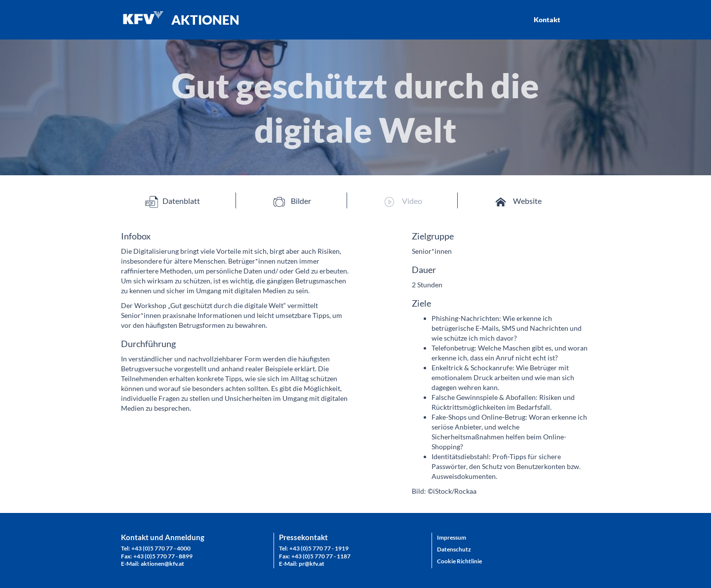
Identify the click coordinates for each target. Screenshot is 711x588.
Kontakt (547, 20)
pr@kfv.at (312, 564)
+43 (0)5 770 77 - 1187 (321, 556)
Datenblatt (173, 201)
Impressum (452, 537)
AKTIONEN (205, 20)
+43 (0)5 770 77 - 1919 (319, 548)
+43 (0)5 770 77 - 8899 (163, 556)
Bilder (292, 201)
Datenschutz (454, 549)
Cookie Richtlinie (459, 561)
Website (519, 201)
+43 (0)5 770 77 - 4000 (161, 548)
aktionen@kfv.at (162, 564)
